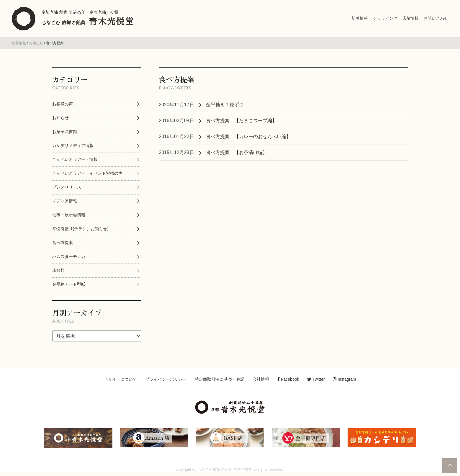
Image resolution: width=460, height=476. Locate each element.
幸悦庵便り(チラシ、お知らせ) (80, 229)
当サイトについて (120, 379)
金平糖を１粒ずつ (225, 105)
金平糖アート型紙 (69, 284)
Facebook (288, 379)
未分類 (58, 270)
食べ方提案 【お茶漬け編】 (237, 152)
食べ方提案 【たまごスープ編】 (241, 121)
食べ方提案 (63, 243)
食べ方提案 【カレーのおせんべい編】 (248, 136)
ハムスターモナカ (69, 256)
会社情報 (261, 379)
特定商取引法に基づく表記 (220, 379)
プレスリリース (67, 187)
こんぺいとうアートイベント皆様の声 (87, 173)
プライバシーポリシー (166, 379)
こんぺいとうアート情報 (75, 159)
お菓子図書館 (65, 132)
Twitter (316, 379)
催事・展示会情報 (69, 215)
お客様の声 (63, 104)
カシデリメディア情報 (73, 145)
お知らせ (36, 43)
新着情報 (19, 43)
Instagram (344, 379)
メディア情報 (65, 201)
